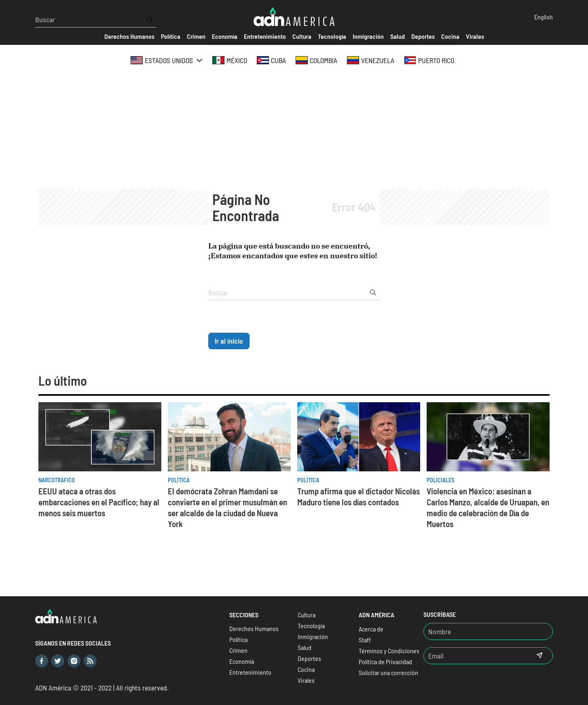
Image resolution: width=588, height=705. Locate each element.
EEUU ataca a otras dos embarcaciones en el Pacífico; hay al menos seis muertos (99, 502)
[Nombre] (488, 631)
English (544, 17)
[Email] (475, 656)
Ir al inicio (229, 341)
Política (179, 480)
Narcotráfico (57, 480)
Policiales (440, 480)
